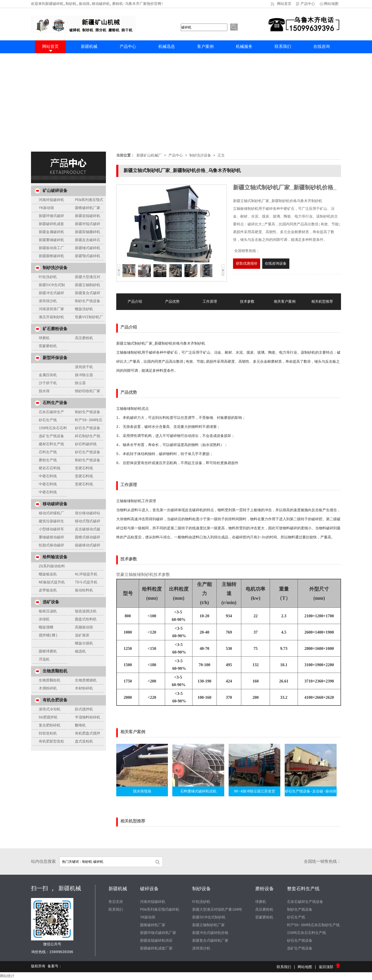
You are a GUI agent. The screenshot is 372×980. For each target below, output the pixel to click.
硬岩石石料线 (50, 468)
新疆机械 (89, 47)
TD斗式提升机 (86, 582)
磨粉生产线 (48, 460)
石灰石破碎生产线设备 (305, 902)
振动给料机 (84, 590)
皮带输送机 (48, 590)
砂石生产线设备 (88, 428)
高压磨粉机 (84, 338)
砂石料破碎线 (86, 444)
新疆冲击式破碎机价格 (210, 933)
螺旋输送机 (48, 574)
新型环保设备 (55, 358)
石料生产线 (48, 452)
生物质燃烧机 (86, 680)
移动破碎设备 (55, 504)
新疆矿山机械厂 (149, 155)
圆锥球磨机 (48, 651)
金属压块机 (48, 375)
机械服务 (244, 47)
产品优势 (172, 302)
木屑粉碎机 (48, 688)
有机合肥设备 (55, 700)
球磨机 (44, 338)
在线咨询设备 (276, 264)
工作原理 (210, 302)
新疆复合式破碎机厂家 (210, 941)
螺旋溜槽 (46, 627)
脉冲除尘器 (84, 375)
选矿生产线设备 (51, 436)
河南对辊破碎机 (51, 200)
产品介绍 (135, 302)
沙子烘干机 (48, 383)
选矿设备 (51, 602)
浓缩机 (44, 619)
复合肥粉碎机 (50, 725)
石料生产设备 (55, 403)
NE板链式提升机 (52, 582)
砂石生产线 (48, 420)
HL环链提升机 (86, 574)
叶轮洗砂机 (48, 277)
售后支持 (116, 902)
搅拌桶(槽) (48, 635)
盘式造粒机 (84, 741)
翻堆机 (80, 725)
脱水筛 (44, 391)
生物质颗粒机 (55, 671)
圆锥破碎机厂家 (88, 208)
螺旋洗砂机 (84, 309)
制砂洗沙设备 (55, 268)
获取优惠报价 (247, 264)
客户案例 (205, 47)
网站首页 (284, 4)
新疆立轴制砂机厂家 (208, 925)
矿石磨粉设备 (55, 329)
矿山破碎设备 (55, 191)
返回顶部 (330, 967)
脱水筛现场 (142, 791)
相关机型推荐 (322, 302)
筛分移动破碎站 (88, 513)
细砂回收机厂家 (88, 391)
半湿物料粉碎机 (88, 717)
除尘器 (80, 383)
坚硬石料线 (84, 468)
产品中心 (308, 4)
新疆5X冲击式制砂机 (209, 917)
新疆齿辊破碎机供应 (156, 941)
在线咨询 (322, 47)
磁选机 (80, 651)
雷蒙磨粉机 (48, 346)
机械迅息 (167, 47)
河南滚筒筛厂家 (51, 309)
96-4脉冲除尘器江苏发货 (254, 791)
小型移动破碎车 (51, 529)
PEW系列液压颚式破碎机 (160, 910)
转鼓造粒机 (48, 733)
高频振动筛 (84, 627)
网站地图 (331, 4)
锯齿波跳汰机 (86, 611)
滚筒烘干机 (84, 367)
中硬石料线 (48, 476)
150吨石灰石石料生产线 (307, 933)
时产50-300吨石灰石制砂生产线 (313, 925)
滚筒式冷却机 (50, 709)
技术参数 (247, 302)
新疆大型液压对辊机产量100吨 (217, 910)
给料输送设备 (55, 557)
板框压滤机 (48, 611)
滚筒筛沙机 (48, 301)
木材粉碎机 (84, 688)
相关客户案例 (285, 302)
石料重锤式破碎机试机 (198, 791)
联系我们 (283, 47)
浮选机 (44, 659)
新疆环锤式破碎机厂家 (158, 933)
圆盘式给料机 (86, 619)
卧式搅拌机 (84, 709)
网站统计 (7, 976)
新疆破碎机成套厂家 (156, 948)
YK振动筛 (46, 208)
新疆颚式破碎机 (88, 256)
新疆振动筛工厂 (51, 248)
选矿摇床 (82, 635)
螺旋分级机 (84, 643)
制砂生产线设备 (88, 301)
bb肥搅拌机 (48, 717)
